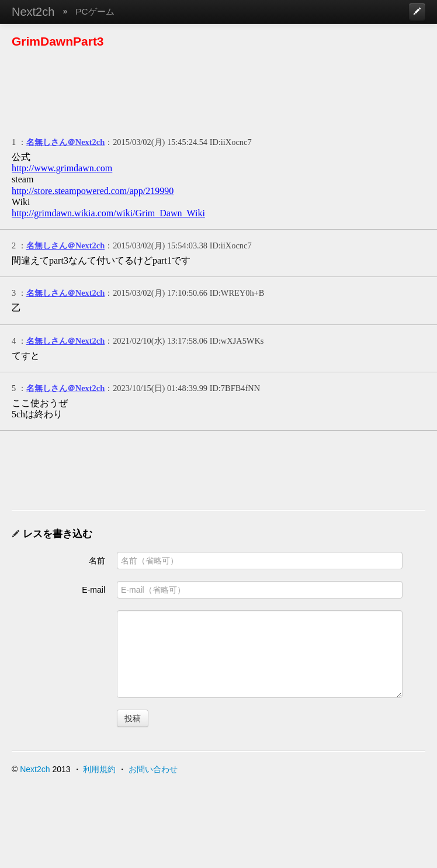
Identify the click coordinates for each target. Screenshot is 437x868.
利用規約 (99, 769)
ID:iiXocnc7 (231, 142)
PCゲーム (95, 11)
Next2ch (33, 12)
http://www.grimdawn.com (62, 168)
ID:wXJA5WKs (237, 341)
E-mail (93, 590)
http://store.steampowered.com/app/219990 (93, 191)
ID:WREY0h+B (237, 293)
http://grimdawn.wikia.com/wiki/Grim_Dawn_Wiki (108, 213)
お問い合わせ (153, 769)
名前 (97, 561)
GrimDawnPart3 (58, 41)
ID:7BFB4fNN (235, 388)
